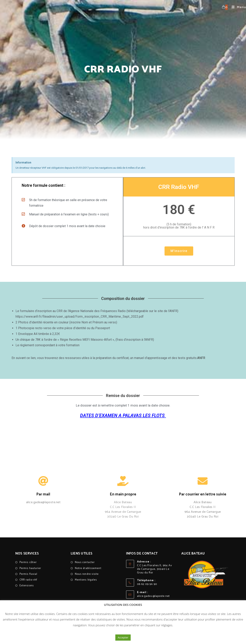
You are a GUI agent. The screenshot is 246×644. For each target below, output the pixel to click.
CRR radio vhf (28, 580)
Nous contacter (85, 562)
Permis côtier (28, 562)
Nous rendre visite (87, 574)
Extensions (27, 586)
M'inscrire (179, 251)
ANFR (201, 358)
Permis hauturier (30, 568)
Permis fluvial (28, 574)
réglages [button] (167, 625)
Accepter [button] (123, 637)
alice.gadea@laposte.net (153, 596)
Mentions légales (86, 580)
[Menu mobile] (237, 7)
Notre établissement (88, 568)
